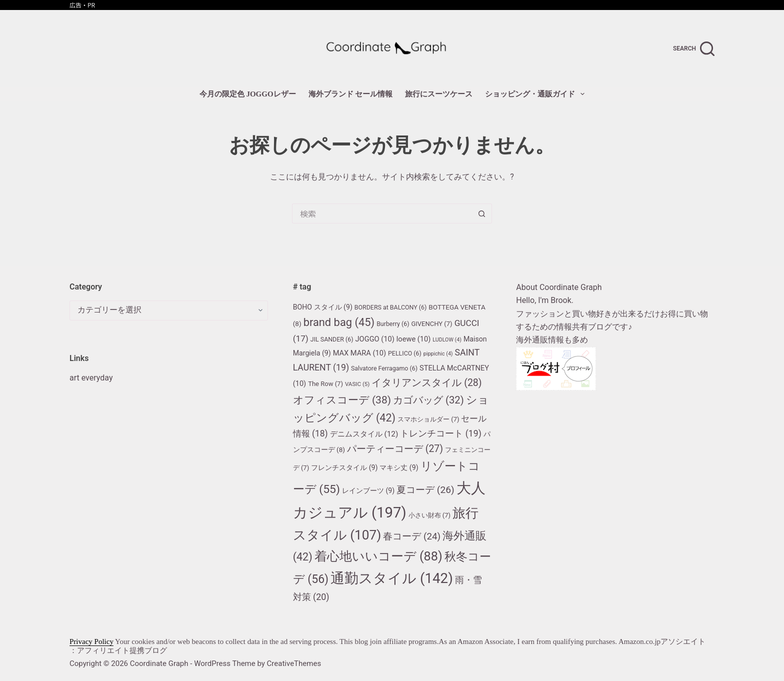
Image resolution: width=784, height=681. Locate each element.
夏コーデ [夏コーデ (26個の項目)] (425, 490)
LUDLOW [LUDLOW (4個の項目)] (447, 340)
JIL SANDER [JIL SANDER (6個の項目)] (332, 339)
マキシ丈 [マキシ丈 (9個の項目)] (399, 467)
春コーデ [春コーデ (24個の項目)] (412, 536)
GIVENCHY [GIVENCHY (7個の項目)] (431, 324)
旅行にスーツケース (439, 94)
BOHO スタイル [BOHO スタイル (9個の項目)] (323, 307)
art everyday (91, 378)
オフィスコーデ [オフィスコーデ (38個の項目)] (342, 400)
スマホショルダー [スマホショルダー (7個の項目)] (428, 419)
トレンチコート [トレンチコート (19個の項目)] (440, 433)
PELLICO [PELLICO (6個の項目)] (405, 353)
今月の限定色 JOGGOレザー (248, 94)
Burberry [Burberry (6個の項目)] (393, 324)
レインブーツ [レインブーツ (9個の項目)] (368, 490)
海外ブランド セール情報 (351, 94)
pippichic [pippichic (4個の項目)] (438, 354)
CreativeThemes (294, 663)
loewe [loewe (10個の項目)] (414, 339)
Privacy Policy (91, 641)
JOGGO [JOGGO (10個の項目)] (375, 339)
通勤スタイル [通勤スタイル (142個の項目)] (392, 578)
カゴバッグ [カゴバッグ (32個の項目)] (428, 400)
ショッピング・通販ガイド (537, 94)
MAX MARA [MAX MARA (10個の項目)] (359, 353)
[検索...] (382, 213)
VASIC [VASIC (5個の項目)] (357, 384)
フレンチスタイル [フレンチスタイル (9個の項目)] (344, 467)
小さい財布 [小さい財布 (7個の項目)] (430, 515)
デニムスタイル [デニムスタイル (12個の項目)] (364, 434)
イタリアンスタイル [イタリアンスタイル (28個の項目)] (426, 383)
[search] (694, 49)
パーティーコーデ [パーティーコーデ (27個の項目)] (395, 449)
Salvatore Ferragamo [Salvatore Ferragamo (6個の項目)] (384, 368)
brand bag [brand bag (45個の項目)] (339, 322)
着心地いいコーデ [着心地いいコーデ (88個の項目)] (378, 556)
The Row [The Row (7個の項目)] (325, 384)
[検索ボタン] (482, 213)
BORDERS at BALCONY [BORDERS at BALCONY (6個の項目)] (391, 307)
